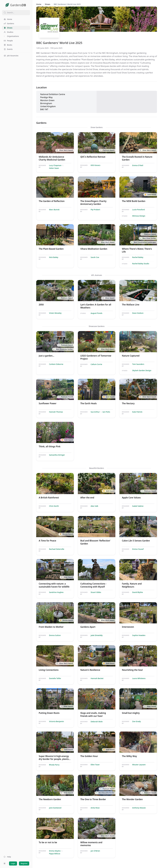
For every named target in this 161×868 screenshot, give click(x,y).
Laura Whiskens (139, 678)
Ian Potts (106, 412)
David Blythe (137, 592)
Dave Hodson (138, 313)
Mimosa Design (139, 216)
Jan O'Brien (95, 851)
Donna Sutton (55, 635)
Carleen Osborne (56, 364)
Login (13, 863)
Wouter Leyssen (139, 765)
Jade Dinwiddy (97, 635)
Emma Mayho (55, 851)
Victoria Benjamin (56, 721)
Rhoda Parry (54, 765)
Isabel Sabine (138, 506)
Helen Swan (54, 168)
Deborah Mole (97, 722)
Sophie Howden (139, 635)
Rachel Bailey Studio (141, 264)
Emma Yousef (138, 549)
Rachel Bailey (138, 257)
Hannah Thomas (56, 412)
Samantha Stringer (57, 455)
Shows (47, 4)
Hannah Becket (97, 678)
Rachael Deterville (57, 549)
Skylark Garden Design (142, 370)
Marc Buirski (54, 210)
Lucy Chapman (55, 165)
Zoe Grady (136, 721)
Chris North (54, 506)
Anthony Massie (139, 808)
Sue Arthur (95, 412)
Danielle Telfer (55, 678)
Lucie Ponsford (138, 210)
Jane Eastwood (55, 808)
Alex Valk (94, 506)
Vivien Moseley (55, 313)
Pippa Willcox (55, 854)
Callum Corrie (96, 364)
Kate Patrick (137, 412)
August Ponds (97, 313)
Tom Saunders (138, 364)
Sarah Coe (95, 257)
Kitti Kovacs (96, 165)
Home (39, 4)
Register (24, 863)
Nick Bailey (54, 257)
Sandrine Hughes (56, 592)
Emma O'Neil (138, 165)
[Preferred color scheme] (5, 863)
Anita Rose (95, 808)
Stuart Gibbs (96, 592)
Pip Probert (95, 210)
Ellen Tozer (95, 765)
